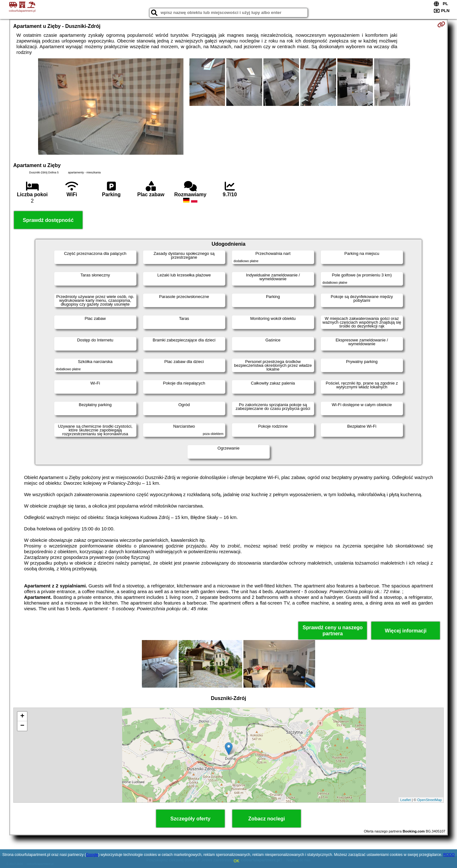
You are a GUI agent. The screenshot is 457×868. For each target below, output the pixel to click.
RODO (449, 855)
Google (92, 855)
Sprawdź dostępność (48, 220)
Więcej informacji (405, 631)
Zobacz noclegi (267, 819)
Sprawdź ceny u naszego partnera (332, 631)
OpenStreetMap (430, 800)
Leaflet (405, 800)
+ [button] (22, 716)
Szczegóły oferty (190, 819)
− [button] (22, 726)
